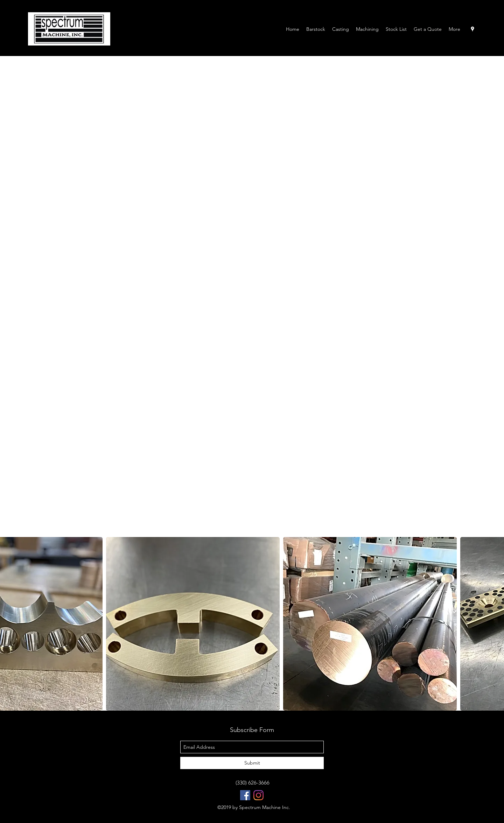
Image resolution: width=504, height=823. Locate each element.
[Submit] (252, 763)
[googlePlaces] (472, 29)
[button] (193, 624)
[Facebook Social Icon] (245, 795)
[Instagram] (258, 795)
